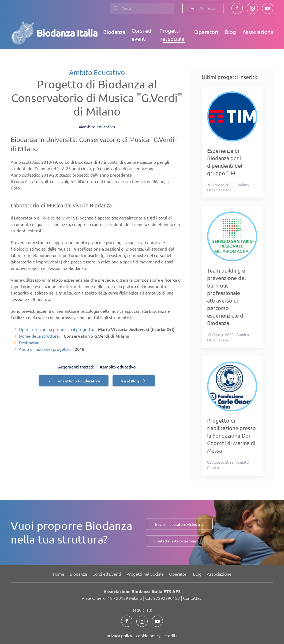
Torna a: (74, 381)
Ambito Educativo (97, 72)
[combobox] (142, 8)
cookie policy (148, 635)
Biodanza (114, 32)
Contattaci (193, 598)
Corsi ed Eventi (107, 574)
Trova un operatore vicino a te (179, 524)
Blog (230, 32)
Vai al (134, 381)
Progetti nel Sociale (145, 574)
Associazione (258, 32)
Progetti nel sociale (172, 34)
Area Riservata (203, 8)
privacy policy (119, 635)
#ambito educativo (97, 126)
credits (171, 635)
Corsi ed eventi (141, 34)
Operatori (206, 32)
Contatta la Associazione (175, 541)
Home (59, 574)
